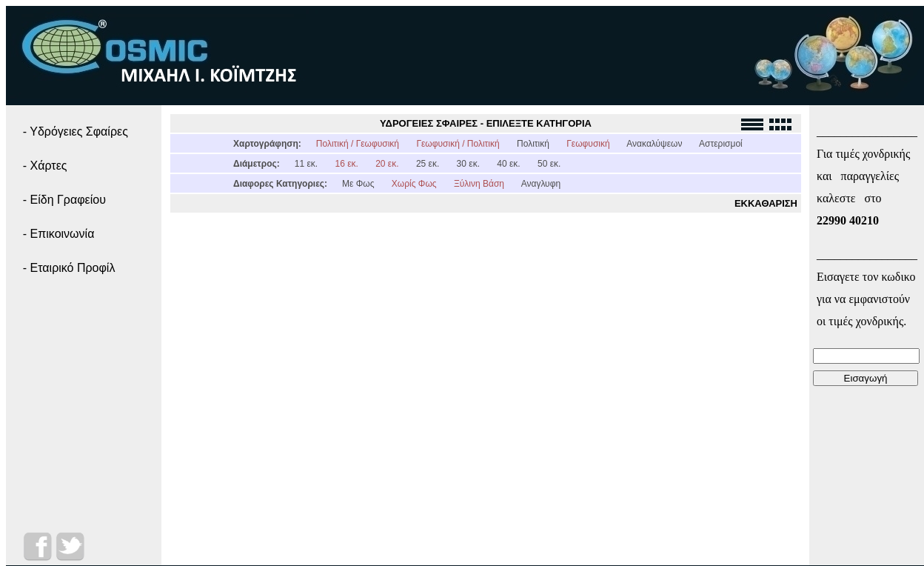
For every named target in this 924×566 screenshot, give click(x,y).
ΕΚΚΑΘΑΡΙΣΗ (766, 203)
